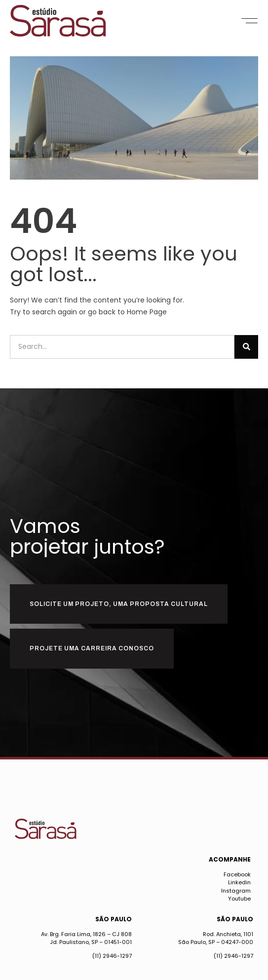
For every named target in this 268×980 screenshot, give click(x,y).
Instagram (236, 891)
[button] (249, 21)
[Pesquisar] (246, 347)
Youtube (239, 899)
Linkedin (239, 882)
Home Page (147, 312)
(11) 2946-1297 (112, 956)
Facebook (237, 874)
